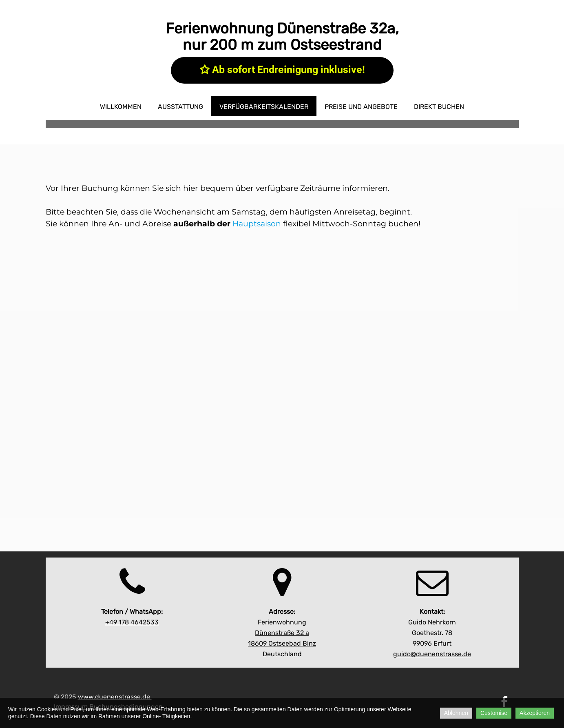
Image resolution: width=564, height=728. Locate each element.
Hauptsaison (257, 224)
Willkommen (121, 107)
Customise (494, 713)
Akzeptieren (535, 713)
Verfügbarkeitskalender (264, 107)
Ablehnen (456, 713)
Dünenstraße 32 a (282, 633)
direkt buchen (439, 107)
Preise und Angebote (361, 107)
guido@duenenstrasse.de (432, 654)
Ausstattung (180, 107)
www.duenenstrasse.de (114, 697)
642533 (132, 622)
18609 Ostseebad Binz (282, 643)
